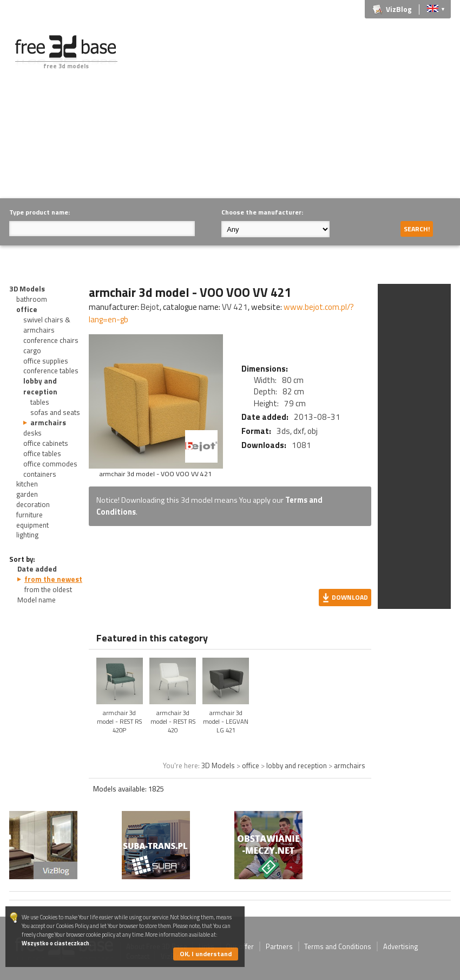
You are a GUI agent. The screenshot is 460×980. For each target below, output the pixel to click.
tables (40, 402)
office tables (42, 453)
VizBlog (399, 9)
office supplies (46, 361)
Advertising (401, 946)
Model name (37, 600)
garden (27, 494)
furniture (29, 515)
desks (32, 433)
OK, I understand (206, 954)
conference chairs (51, 340)
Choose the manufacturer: (262, 212)
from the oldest (48, 589)
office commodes (50, 464)
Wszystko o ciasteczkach (55, 943)
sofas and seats (55, 412)
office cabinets (46, 443)
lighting (27, 535)
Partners (279, 946)
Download (350, 597)
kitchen (27, 484)
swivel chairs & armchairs (47, 325)
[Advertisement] (298, 111)
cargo (32, 351)
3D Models (27, 289)
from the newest (53, 579)
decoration (33, 504)
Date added (37, 569)
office (27, 309)
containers (40, 474)
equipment (32, 525)
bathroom (32, 299)
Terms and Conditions (338, 946)
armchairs (48, 423)
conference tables (51, 371)
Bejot (150, 307)
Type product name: (40, 212)
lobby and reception (40, 386)
